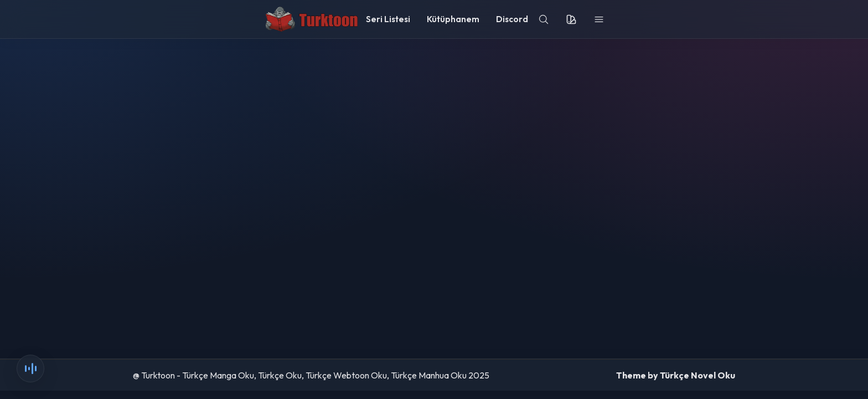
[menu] (599, 19)
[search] (544, 19)
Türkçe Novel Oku (697, 375)
